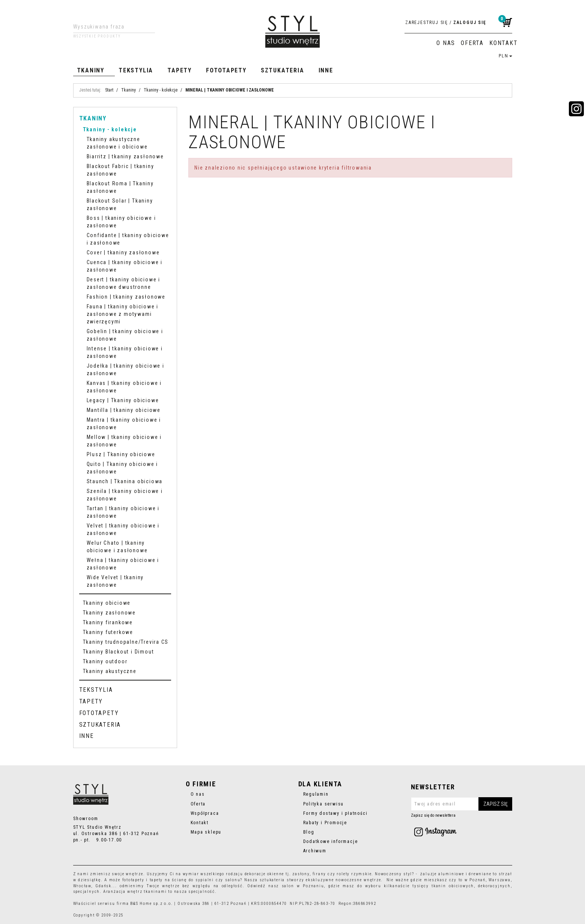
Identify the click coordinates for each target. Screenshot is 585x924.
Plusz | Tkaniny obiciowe (121, 454)
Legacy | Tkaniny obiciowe (123, 400)
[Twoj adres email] (462, 804)
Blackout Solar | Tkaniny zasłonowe (120, 204)
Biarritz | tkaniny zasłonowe (125, 156)
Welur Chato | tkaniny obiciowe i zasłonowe (117, 547)
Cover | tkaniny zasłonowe (123, 252)
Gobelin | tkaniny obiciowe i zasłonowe (125, 335)
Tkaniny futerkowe (108, 632)
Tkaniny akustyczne (110, 671)
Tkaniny (91, 70)
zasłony (301, 874)
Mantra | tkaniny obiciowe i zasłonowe (124, 424)
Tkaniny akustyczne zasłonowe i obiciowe (117, 143)
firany (320, 874)
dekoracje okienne (265, 874)
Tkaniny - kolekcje (110, 129)
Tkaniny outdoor (105, 661)
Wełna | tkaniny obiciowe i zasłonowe (123, 564)
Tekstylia (136, 70)
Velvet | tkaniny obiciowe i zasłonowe (123, 529)
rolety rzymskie (354, 874)
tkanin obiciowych (453, 886)
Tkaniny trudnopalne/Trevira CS (126, 642)
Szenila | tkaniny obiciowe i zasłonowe (125, 495)
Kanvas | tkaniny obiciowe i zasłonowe (124, 387)
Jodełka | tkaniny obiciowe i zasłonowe (126, 370)
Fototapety (226, 70)
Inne (326, 70)
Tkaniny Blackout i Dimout (119, 652)
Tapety (180, 70)
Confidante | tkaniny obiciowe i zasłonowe (128, 239)
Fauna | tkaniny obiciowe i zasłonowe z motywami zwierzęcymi (123, 314)
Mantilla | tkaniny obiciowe (124, 410)
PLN (505, 56)
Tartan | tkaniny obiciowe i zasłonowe (123, 512)
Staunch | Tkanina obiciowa (125, 481)
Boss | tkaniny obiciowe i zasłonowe (121, 222)
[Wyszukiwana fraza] (108, 27)
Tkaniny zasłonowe (109, 613)
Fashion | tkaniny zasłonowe (126, 297)
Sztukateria (283, 70)
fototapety (133, 880)
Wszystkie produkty (97, 36)
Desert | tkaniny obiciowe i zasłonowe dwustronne (123, 283)
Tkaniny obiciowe (107, 603)
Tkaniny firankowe (108, 622)
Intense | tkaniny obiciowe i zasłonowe (125, 352)
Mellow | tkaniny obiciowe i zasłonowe (124, 441)
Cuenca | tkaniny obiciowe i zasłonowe (125, 266)
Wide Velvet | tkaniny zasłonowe (115, 581)
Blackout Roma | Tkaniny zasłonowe (120, 187)
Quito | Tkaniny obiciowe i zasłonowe (123, 468)
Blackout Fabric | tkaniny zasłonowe (120, 170)
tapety (156, 880)
